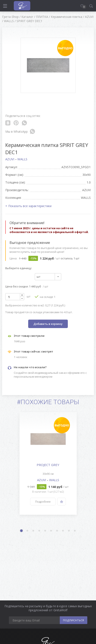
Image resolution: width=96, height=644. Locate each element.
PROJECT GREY (48, 465)
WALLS (22, 159)
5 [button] (45, 531)
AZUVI (10, 159)
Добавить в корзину (48, 324)
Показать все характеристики (30, 206)
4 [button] (39, 531)
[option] (48, 463)
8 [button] (63, 531)
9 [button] (69, 531)
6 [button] (51, 531)
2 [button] (28, 531)
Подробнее (43, 502)
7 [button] (57, 531)
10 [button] (75, 531)
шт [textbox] (39, 277)
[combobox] (48, 277)
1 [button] (22, 531)
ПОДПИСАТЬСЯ (73, 620)
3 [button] (33, 531)
